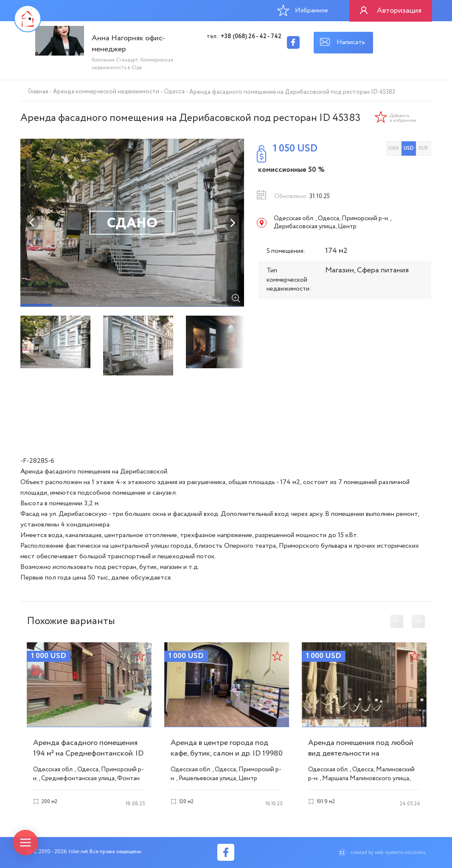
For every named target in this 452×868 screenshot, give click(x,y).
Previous (32, 223)
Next (232, 223)
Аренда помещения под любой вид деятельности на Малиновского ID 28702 (361, 753)
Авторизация (399, 11)
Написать (351, 42)
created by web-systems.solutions (388, 853)
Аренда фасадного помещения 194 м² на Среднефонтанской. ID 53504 (88, 753)
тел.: (244, 36)
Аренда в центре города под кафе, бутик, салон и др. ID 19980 (227, 748)
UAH (394, 148)
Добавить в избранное (403, 118)
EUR (423, 148)
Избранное (303, 10)
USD (409, 148)
